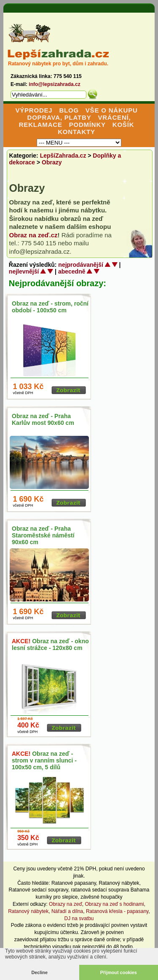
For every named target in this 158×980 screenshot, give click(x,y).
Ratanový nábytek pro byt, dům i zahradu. (58, 64)
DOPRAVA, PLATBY (59, 117)
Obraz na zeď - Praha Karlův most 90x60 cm (43, 419)
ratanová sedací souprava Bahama (110, 890)
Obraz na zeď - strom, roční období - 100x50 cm (50, 307)
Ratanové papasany (74, 883)
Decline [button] (40, 972)
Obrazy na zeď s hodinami (115, 904)
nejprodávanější (81, 265)
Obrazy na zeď (66, 904)
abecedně (72, 271)
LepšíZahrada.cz (63, 156)
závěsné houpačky (101, 897)
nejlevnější (24, 271)
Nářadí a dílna (67, 911)
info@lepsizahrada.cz (54, 84)
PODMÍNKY (87, 125)
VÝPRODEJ (34, 110)
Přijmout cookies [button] (119, 972)
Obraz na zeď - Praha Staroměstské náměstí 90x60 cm (43, 535)
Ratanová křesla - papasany (117, 911)
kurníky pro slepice (56, 897)
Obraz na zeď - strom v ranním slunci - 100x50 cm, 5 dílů (44, 760)
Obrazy (52, 162)
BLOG (69, 110)
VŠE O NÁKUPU (112, 110)
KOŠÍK (123, 125)
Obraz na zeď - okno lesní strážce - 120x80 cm (50, 644)
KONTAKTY (76, 132)
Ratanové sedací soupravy (39, 890)
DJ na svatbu (79, 918)
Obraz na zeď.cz (33, 235)
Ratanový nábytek (119, 883)
